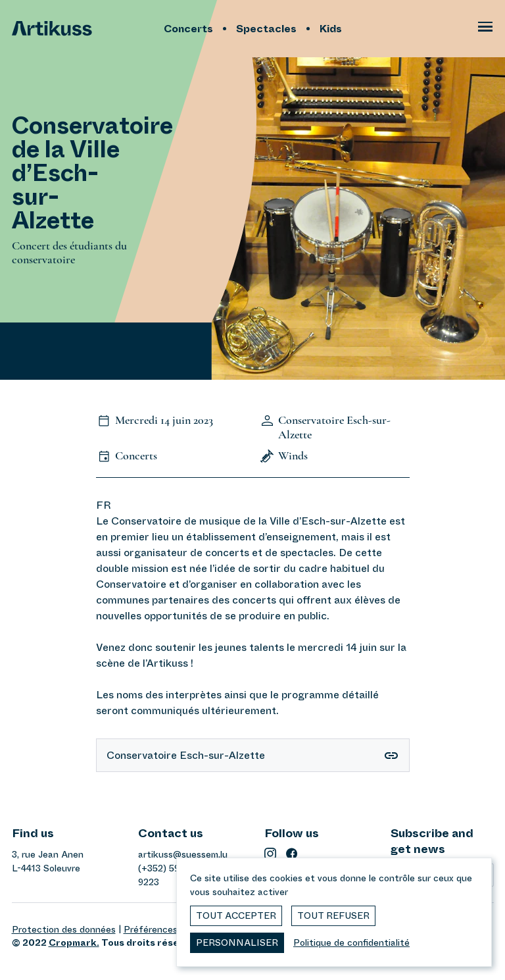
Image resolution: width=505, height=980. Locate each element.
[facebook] (292, 854)
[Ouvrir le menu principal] (485, 29)
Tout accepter (236, 916)
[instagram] (270, 854)
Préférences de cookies (175, 929)
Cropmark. (74, 942)
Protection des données (64, 929)
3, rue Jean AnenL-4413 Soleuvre (48, 861)
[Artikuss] (84, 29)
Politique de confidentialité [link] (351, 942)
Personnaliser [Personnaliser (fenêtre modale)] (237, 942)
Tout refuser (333, 916)
